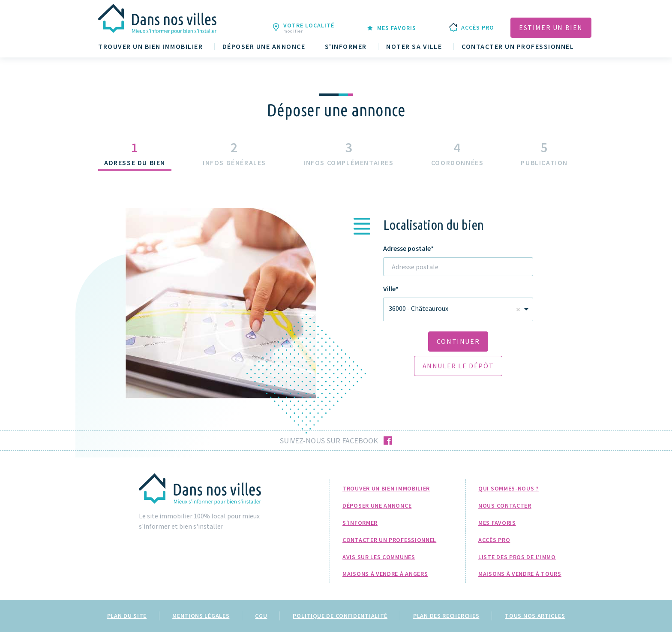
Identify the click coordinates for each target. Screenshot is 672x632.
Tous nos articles (535, 616)
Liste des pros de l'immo (517, 557)
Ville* (391, 289)
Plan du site (127, 616)
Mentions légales (201, 616)
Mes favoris (497, 523)
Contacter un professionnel (518, 47)
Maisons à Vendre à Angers (385, 574)
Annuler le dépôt (458, 366)
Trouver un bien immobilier (150, 47)
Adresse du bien (135, 163)
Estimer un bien (551, 27)
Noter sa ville (414, 47)
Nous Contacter (505, 506)
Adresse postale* (408, 248)
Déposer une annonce (264, 47)
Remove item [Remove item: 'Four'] (518, 310)
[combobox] (458, 309)
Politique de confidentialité (340, 616)
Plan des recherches (446, 616)
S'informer (346, 47)
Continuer (458, 341)
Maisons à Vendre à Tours (520, 574)
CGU (261, 616)
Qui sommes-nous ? (508, 488)
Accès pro (494, 540)
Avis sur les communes (379, 557)
